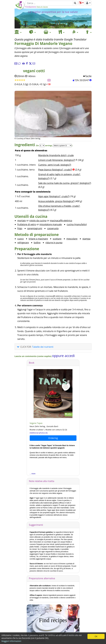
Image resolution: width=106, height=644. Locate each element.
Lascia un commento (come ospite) (33, 356)
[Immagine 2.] (56, 125)
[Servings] (42, 146)
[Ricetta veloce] (20, 80)
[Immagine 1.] (50, 125)
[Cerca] (49, 3)
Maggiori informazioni (11, 641)
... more (33, 474)
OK (96, 636)
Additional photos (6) (39, 433)
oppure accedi (63, 356)
